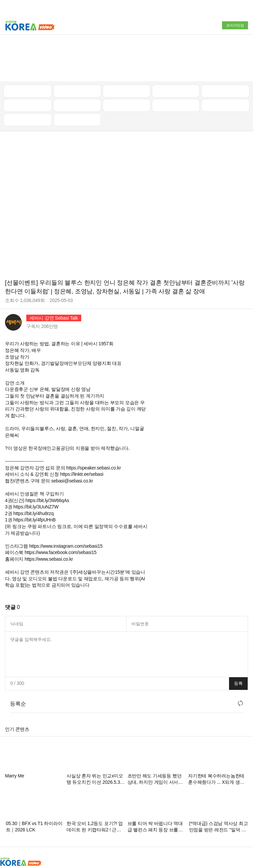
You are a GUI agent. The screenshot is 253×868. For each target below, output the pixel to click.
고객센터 (179, 833)
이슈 (176, 64)
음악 (77, 78)
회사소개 (9, 833)
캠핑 (77, 64)
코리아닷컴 (235, 25)
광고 (28, 833)
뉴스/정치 (126, 49)
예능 (126, 64)
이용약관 (156, 833)
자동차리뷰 (176, 49)
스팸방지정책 (129, 833)
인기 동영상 (77, 49)
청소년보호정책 (94, 833)
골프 (225, 49)
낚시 (28, 64)
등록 (238, 642)
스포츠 (225, 64)
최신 (28, 49)
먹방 (28, 78)
